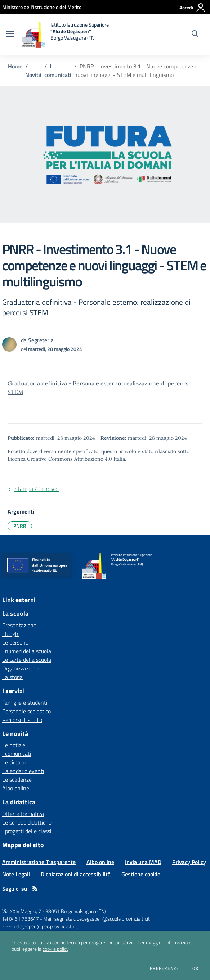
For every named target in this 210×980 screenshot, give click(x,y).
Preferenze (164, 968)
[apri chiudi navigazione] (10, 35)
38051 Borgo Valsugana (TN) (76, 911)
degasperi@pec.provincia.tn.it (47, 926)
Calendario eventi (23, 771)
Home (15, 66)
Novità (33, 75)
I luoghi (11, 634)
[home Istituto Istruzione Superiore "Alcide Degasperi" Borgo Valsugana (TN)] (65, 35)
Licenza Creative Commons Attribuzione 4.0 (60, 459)
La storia (12, 677)
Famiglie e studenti (25, 703)
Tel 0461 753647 (21, 919)
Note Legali (16, 874)
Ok (196, 968)
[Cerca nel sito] (195, 35)
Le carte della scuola (27, 660)
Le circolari (15, 762)
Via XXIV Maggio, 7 (22, 911)
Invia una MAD (143, 862)
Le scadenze (17, 780)
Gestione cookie (141, 874)
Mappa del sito (23, 845)
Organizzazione (20, 668)
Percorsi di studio (22, 720)
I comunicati (58, 71)
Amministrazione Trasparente (39, 862)
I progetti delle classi (27, 831)
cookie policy (55, 949)
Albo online (16, 788)
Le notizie (14, 745)
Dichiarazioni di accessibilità (76, 874)
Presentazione (19, 625)
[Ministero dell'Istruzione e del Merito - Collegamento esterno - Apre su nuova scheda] (42, 7)
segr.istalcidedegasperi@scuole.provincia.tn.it (102, 919)
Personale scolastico (26, 711)
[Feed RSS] (35, 889)
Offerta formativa (23, 814)
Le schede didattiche (27, 822)
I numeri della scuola (27, 651)
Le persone (15, 642)
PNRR (20, 526)
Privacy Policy (189, 862)
